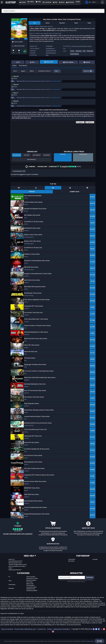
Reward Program (31, 591)
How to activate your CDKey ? (17, 577)
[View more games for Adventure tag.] (79, 52)
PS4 (73, 46)
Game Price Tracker (32, 589)
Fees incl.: (88, 81)
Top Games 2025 (31, 598)
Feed (89, 23)
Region (23, 81)
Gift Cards (29, 592)
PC (71, 46)
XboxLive (62, 23)
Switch (90, 46)
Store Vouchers (31, 587)
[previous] (12, 39)
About (48, 23)
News (76, 23)
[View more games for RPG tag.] (84, 52)
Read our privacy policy (88, 641)
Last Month (47, 166)
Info (35, 23)
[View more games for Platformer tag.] (90, 52)
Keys (56, 81)
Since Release (17, 166)
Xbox (47, 55)
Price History (23, 75)
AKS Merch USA (31, 599)
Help (99, 641)
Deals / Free (30, 594)
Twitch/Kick (72, 570)
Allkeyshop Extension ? (15, 580)
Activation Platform (44, 81)
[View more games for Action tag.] (72, 52)
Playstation (12, 595)
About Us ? (12, 570)
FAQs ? (11, 579)
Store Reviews (30, 596)
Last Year (27, 166)
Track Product (32, 170)
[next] (26, 39)
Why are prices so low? (15, 573)
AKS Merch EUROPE (32, 601)
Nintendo (11, 599)
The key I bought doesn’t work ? (18, 575)
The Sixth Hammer (51, 51)
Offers (14, 75)
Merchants (71, 572)
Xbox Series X (84, 46)
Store (15, 81)
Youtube (95, 570)
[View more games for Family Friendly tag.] (75, 55)
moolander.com (50, 48)
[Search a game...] (53, 11)
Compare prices (56, 91)
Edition (32, 81)
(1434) (69, 177)
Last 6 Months (37, 166)
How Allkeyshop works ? (16, 572)
